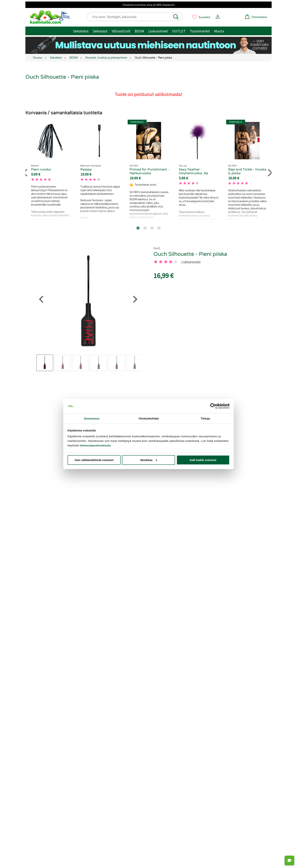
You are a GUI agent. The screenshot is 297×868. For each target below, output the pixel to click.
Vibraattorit (121, 31)
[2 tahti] (161, 262)
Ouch (157, 248)
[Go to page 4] (159, 228)
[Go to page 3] (152, 228)
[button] (176, 17)
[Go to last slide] (26, 173)
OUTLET (179, 31)
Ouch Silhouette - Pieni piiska (190, 254)
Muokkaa (149, 460)
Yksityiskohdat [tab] (148, 418)
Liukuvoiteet (158, 31)
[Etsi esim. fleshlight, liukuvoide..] (136, 17)
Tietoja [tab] (205, 418)
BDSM (139, 31)
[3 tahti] (166, 262)
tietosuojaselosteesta (95, 445)
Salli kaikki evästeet (203, 460)
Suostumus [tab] (92, 418)
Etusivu (38, 58)
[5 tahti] (176, 262)
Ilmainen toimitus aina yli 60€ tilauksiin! (148, 5)
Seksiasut (100, 31)
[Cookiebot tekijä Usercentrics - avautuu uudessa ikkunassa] (213, 406)
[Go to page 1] (138, 228)
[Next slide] (270, 173)
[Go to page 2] (145, 228)
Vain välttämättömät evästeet (94, 460)
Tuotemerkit (200, 31)
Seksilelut (81, 31)
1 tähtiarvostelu (191, 262)
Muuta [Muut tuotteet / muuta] (219, 31)
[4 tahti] (171, 262)
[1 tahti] (156, 262)
